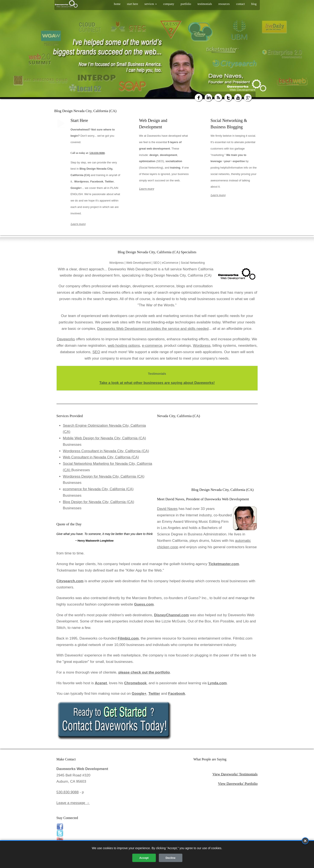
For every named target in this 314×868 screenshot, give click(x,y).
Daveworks (66, 339)
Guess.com (144, 604)
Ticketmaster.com (224, 564)
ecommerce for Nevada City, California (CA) (98, 489)
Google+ (139, 694)
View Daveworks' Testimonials (235, 774)
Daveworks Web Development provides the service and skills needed (153, 329)
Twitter (154, 694)
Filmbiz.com (128, 638)
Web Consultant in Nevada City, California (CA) (101, 457)
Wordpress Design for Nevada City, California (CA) (104, 476)
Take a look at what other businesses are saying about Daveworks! (157, 383)
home (117, 4)
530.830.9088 (97, 153)
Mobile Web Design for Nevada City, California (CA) (105, 438)
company (169, 4)
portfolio (186, 4)
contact (240, 4)
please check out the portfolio (144, 672)
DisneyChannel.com (172, 615)
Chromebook (135, 683)
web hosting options (124, 346)
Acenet (101, 683)
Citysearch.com (70, 581)
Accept (144, 858)
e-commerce (152, 346)
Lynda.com (217, 683)
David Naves (167, 509)
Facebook (177, 694)
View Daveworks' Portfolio (238, 784)
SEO (96, 352)
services (151, 4)
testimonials (205, 4)
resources (224, 4)
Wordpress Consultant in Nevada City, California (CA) (106, 451)
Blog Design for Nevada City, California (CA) (99, 502)
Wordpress (202, 346)
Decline (170, 858)
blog (254, 4)
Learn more (78, 224)
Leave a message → (73, 803)
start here (132, 4)
